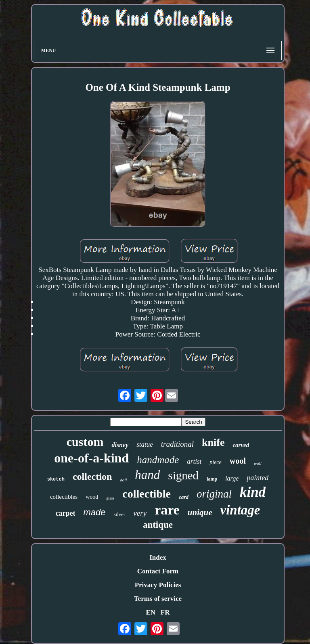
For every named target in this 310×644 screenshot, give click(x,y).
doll (123, 480)
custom (85, 442)
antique (158, 525)
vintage (240, 510)
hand (147, 475)
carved (241, 445)
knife (213, 442)
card (184, 497)
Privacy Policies (158, 585)
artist (194, 461)
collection (92, 477)
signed (183, 475)
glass (110, 498)
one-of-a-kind (91, 458)
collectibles (64, 497)
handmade (158, 460)
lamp (212, 479)
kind (253, 492)
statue (145, 444)
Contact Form (158, 571)
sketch (56, 479)
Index (158, 557)
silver (120, 514)
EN (151, 612)
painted (258, 478)
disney (120, 445)
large (232, 478)
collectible (147, 494)
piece (216, 462)
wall (258, 463)
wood (92, 497)
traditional (177, 444)
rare (167, 510)
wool (238, 461)
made (94, 512)
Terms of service (158, 599)
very (140, 513)
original (214, 494)
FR (165, 612)
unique (200, 512)
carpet (66, 513)
